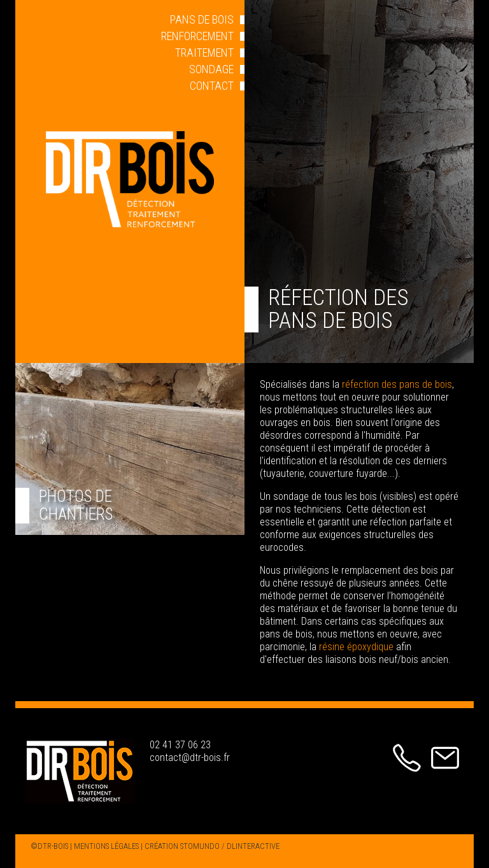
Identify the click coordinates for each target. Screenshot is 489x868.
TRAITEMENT (204, 53)
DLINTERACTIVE (253, 846)
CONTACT (212, 86)
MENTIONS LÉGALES (106, 846)
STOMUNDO (200, 846)
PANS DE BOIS (202, 19)
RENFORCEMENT (197, 36)
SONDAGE (211, 69)
